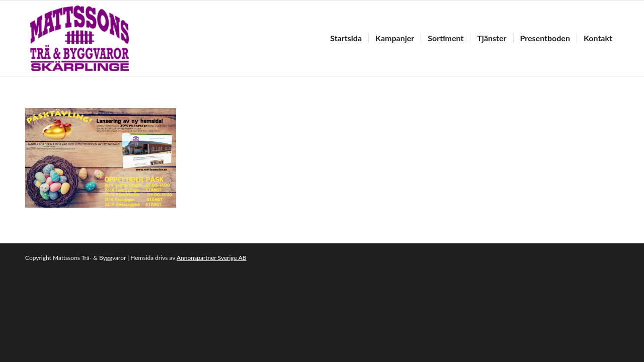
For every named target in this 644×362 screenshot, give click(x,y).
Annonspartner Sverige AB (212, 258)
